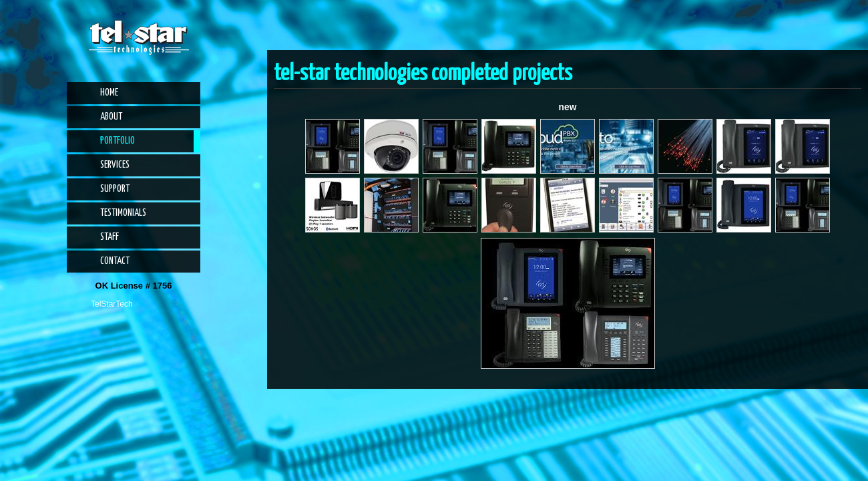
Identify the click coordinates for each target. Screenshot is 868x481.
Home (109, 93)
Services (115, 165)
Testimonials (123, 213)
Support (115, 189)
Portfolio (118, 141)
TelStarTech (112, 304)
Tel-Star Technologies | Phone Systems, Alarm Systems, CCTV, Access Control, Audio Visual (139, 37)
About (111, 117)
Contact (115, 261)
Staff (110, 237)
